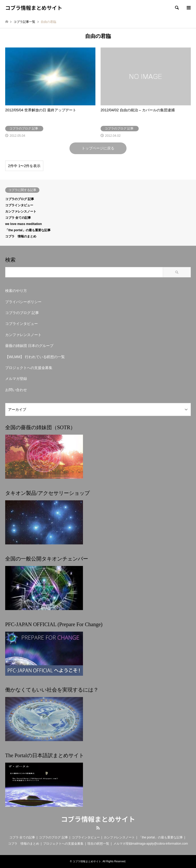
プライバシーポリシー (23, 302)
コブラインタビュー (19, 205)
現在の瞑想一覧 (98, 844)
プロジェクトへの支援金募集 (29, 368)
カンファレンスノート (21, 211)
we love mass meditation (23, 224)
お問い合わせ (16, 390)
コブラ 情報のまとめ (21, 236)
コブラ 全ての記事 (18, 218)
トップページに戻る (98, 148)
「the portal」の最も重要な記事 (28, 230)
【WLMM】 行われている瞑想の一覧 (35, 357)
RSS (98, 828)
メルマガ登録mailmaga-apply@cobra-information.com (151, 844)
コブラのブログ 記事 (20, 199)
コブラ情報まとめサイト (98, 819)
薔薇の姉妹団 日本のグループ (29, 346)
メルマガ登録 (16, 379)
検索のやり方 (16, 291)
